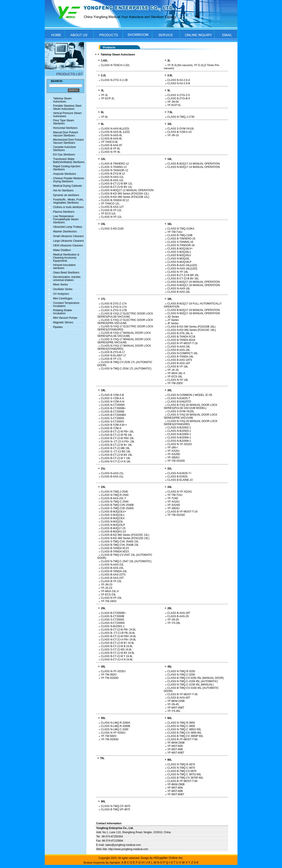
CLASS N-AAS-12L (112, 177)
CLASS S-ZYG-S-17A (114, 307)
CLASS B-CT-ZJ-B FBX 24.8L (118, 636)
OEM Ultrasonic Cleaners (68, 245)
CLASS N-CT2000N (113, 405)
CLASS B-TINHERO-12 (115, 164)
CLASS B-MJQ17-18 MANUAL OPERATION (194, 310)
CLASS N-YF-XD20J (180, 444)
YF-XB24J (173, 508)
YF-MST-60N (175, 746)
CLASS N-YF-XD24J (180, 492)
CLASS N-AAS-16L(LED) (182, 269)
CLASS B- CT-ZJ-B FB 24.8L (118, 633)
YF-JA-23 (106, 588)
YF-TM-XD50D (110, 739)
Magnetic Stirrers (63, 322)
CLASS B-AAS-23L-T (113, 498)
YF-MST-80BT (176, 794)
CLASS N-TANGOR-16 (181, 245)
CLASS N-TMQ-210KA (181, 229)
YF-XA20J (173, 451)
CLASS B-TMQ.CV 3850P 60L (185, 736)
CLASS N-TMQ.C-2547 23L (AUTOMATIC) (126, 561)
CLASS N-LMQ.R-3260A (115, 723)
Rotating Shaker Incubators (63, 312)
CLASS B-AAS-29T (179, 613)
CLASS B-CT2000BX (113, 415)
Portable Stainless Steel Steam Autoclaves (67, 107)
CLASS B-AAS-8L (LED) (115, 132)
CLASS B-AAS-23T (112, 578)
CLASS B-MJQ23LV (113, 518)
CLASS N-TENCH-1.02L (115, 65)
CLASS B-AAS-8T (112, 145)
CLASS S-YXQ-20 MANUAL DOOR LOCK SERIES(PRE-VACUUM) (191, 416)
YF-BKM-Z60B (176, 743)
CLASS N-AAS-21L (112, 473)
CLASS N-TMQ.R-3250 (181, 671)
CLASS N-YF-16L (178, 272)
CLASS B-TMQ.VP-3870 (115, 809)
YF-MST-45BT (176, 708)
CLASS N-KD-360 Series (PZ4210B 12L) (125, 197)
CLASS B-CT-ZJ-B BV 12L (117, 187)
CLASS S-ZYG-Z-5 (178, 95)
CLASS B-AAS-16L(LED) (182, 265)
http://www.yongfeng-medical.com (128, 849)
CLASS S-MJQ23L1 (113, 515)
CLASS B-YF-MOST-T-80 (182, 781)
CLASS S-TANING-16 (180, 242)
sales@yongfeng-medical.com (123, 845)
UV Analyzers (61, 294)
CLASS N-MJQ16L (178, 259)
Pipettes (58, 327)
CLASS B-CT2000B (112, 412)
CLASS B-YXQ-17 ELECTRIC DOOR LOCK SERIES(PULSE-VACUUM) (125, 315)
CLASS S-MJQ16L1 (179, 252)
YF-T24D (173, 498)
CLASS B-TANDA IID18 (181, 340)
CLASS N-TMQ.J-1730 (181, 117)
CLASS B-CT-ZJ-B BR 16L (183, 275)
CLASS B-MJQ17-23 (113, 528)
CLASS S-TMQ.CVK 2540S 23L (120, 542)
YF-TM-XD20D (176, 461)
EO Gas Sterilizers (64, 155)
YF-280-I (172, 448)
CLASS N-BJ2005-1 (179, 434)
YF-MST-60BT (176, 753)
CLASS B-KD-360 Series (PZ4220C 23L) (125, 535)
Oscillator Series (63, 289)
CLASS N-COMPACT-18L (183, 353)
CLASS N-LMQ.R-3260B (115, 726)
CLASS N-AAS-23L (112, 565)
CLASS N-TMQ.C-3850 (181, 726)
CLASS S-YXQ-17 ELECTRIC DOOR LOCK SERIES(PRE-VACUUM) (125, 322)
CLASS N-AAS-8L (112, 135)
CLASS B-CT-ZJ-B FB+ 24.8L (118, 630)
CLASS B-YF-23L (111, 581)
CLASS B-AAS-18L (179, 350)
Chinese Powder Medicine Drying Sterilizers (69, 180)
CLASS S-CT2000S (112, 418)
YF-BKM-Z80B (176, 784)
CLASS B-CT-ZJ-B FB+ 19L (117, 432)
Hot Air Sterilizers (63, 190)
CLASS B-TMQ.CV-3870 (182, 771)
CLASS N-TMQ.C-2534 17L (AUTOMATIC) (126, 369)
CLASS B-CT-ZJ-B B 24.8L (117, 646)
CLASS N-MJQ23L (112, 522)
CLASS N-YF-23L (111, 598)
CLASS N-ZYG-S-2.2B (114, 80)
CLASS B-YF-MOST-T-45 (182, 694)
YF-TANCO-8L (109, 142)
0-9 (196, 862)
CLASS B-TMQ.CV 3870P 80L (185, 778)
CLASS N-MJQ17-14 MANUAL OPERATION (194, 167)
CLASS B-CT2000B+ (113, 408)
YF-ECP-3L (108, 98)
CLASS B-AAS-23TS (113, 575)
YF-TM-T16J (175, 232)
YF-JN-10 (173, 135)
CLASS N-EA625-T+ (179, 473)
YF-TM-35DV (109, 675)
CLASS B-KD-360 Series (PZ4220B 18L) (191, 327)
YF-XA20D (174, 454)
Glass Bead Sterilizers (66, 273)
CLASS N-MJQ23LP (113, 525)
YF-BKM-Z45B (176, 701)
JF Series (173, 323)
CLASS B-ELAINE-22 (180, 480)
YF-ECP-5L (174, 105)
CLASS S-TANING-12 (114, 167)
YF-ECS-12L (108, 214)
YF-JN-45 (173, 704)
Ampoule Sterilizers (65, 174)
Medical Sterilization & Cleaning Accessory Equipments (66, 258)
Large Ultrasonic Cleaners (69, 241)
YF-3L (104, 95)
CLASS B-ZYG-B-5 (179, 98)
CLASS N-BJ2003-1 (179, 431)
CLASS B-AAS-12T (112, 207)
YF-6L (104, 117)
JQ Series (173, 317)
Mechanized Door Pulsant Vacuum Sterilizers (68, 141)
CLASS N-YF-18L (178, 380)
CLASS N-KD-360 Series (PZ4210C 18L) (192, 330)
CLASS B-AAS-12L (112, 180)
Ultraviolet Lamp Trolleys (68, 227)
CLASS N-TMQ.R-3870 (181, 764)
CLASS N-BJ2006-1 (179, 438)
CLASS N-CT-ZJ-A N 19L (116, 461)
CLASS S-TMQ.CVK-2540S (117, 508)
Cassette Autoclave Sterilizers (65, 149)
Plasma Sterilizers (64, 212)
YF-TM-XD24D (176, 515)
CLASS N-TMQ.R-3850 (181, 723)
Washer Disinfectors (65, 232)
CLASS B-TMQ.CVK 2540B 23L (120, 545)
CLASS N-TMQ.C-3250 (181, 675)
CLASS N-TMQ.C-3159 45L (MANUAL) (190, 685)
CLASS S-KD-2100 (112, 229)
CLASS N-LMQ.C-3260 (115, 729)
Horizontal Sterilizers (65, 128)
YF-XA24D (174, 505)
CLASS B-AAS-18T (179, 363)
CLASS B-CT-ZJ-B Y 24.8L (117, 656)
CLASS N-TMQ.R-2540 (115, 495)
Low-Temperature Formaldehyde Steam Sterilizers (66, 219)
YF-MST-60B (175, 749)
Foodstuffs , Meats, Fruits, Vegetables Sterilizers (69, 201)
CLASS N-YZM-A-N (112, 402)
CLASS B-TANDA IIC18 (181, 337)
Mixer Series (61, 285)
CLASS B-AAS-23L (112, 568)
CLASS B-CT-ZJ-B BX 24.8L (118, 653)
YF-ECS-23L (108, 595)
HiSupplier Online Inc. (168, 858)
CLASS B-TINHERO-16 (181, 239)
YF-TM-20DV (175, 383)
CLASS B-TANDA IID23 (115, 552)
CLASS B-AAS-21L (112, 477)
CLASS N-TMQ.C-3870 (181, 768)
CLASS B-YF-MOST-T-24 (182, 512)
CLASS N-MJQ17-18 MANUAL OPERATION (194, 313)
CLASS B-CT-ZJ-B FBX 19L (117, 438)
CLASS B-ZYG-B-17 (113, 352)
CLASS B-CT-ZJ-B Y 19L (116, 458)
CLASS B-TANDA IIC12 (115, 200)
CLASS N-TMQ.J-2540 (114, 492)
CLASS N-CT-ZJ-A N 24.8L (117, 660)
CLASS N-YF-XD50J (113, 733)
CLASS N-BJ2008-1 (179, 441)
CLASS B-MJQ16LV (179, 255)
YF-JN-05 (173, 102)
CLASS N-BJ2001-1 (113, 626)
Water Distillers (62, 250)
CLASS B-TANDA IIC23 (115, 548)
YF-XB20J (173, 458)
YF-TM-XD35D (110, 678)
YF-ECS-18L (175, 377)
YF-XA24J (173, 502)
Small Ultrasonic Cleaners (68, 236)
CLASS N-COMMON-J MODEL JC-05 (190, 395)
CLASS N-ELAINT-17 (113, 355)
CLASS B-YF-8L (110, 149)
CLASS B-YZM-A (111, 428)
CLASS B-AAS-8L (111, 139)
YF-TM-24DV (109, 601)
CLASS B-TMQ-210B (180, 235)
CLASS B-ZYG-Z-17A (114, 304)
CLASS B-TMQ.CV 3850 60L (184, 733)
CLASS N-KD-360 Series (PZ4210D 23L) (125, 538)
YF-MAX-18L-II (176, 373)
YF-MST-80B (175, 791)
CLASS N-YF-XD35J (113, 671)
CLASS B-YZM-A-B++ (114, 425)
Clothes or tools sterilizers (68, 207)
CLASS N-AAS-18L (179, 347)
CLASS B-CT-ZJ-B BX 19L (117, 455)
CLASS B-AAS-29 (178, 616)
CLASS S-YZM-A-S (112, 398)
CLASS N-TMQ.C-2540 (115, 502)
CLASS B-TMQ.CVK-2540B (117, 505)
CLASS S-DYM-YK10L (181, 129)
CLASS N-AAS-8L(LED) (115, 129)
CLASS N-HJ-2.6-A (179, 80)
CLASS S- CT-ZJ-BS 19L (116, 452)
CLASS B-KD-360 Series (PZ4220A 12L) (125, 194)
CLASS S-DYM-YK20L (181, 411)
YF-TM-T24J (175, 495)
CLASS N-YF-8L (111, 152)
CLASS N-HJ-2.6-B (179, 83)
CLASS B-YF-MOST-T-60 (182, 739)
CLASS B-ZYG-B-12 (113, 174)
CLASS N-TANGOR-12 (114, 170)
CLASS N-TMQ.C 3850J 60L (184, 729)
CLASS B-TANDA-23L (114, 571)
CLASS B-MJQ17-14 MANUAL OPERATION (194, 164)
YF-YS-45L (174, 711)
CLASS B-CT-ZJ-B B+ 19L (116, 445)
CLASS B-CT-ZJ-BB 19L (115, 448)
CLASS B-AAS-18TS (180, 360)
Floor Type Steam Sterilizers (64, 122)
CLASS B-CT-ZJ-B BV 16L (183, 279)
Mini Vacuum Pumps (65, 318)
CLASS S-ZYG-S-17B (114, 310)
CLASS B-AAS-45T (179, 698)
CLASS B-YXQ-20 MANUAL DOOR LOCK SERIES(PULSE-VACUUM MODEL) (191, 407)
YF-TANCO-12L (110, 204)
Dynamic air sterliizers (66, 195)
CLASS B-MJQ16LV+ (180, 249)
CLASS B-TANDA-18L (180, 357)
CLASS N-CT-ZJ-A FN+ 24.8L (118, 640)
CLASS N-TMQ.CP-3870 (116, 806)
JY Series (173, 320)
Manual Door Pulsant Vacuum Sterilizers (66, 134)
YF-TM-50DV (109, 736)
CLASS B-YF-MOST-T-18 (182, 343)
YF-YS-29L (174, 623)
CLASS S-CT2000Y (112, 422)
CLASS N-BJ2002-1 (179, 428)
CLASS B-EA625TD (179, 402)
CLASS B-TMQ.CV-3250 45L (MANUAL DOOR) (195, 678)
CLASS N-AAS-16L (179, 289)
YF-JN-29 (173, 620)
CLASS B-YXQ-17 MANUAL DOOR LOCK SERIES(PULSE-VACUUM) (124, 334)
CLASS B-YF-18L (178, 367)
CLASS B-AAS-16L (179, 292)
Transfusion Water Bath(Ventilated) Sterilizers (69, 161)
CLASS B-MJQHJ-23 (113, 532)
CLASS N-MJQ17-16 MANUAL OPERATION (194, 285)
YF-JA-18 (173, 370)
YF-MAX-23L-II (110, 591)
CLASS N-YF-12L (111, 217)
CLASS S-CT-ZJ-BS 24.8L (116, 650)
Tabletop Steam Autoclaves (62, 100)
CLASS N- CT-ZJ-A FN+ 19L (118, 442)
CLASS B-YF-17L (111, 359)
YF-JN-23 (106, 585)
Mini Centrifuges (63, 298)
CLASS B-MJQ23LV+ (113, 512)
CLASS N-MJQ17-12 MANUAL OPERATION (127, 190)
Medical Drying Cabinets (68, 186)
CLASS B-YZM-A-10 (179, 132)
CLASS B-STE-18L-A (180, 333)
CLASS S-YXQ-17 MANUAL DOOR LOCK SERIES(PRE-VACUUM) (124, 341)
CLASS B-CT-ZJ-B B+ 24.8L (118, 643)
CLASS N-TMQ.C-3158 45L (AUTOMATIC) (193, 681)
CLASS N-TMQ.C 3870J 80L (184, 774)
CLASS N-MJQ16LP (179, 262)
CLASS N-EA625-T (179, 398)
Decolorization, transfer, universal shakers (67, 279)
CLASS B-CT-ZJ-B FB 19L (116, 435)
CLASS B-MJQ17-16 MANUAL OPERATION (194, 282)
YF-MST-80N (175, 788)
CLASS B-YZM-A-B (112, 395)
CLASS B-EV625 (177, 477)
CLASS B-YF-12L (111, 210)
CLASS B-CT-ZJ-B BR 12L (117, 184)
